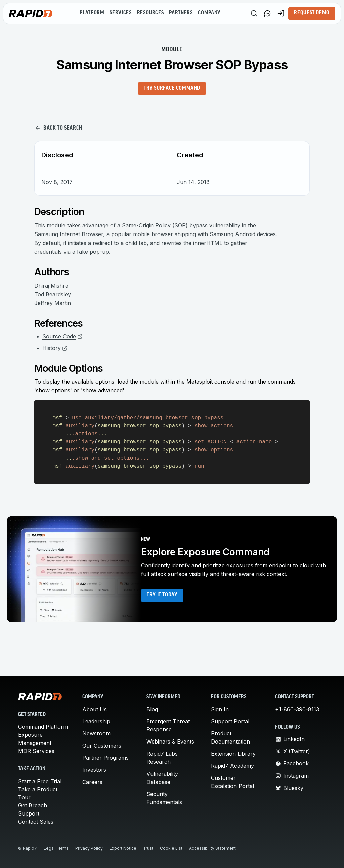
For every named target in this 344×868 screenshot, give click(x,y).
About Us (95, 709)
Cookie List (171, 848)
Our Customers (102, 746)
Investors (94, 770)
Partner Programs (105, 758)
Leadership (96, 721)
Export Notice (123, 848)
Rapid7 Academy (232, 766)
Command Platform (43, 727)
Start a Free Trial (40, 781)
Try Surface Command (172, 88)
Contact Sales (36, 822)
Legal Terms (56, 848)
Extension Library (233, 754)
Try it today (162, 595)
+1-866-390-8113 (297, 709)
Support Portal (230, 721)
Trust (148, 848)
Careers (92, 782)
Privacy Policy (89, 848)
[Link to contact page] (267, 13)
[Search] (254, 13)
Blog (152, 709)
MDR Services (36, 751)
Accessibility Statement (212, 848)
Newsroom (96, 733)
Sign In (220, 709)
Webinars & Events (170, 742)
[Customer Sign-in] (281, 13)
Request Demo (312, 13)
